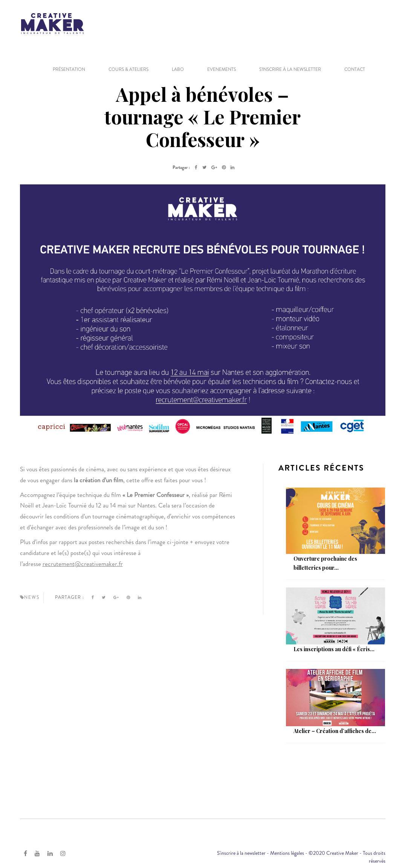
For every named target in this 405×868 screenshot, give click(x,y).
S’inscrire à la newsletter (290, 69)
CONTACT (355, 69)
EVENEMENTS (222, 69)
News (32, 597)
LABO (178, 69)
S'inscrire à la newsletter (241, 853)
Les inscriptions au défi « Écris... (334, 649)
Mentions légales (287, 853)
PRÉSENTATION (69, 69)
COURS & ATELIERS (128, 69)
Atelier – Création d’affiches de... (335, 731)
